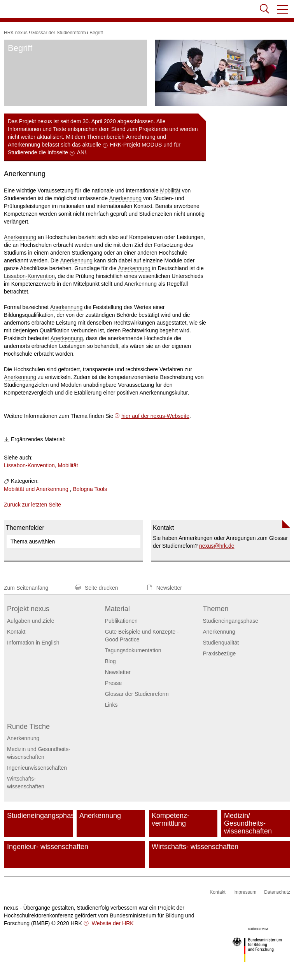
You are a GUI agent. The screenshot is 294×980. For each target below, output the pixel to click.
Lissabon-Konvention (29, 276)
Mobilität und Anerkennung (36, 489)
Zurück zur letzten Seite (32, 505)
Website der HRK (112, 923)
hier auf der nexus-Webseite (155, 416)
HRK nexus (16, 33)
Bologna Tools (90, 489)
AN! (81, 152)
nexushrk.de (217, 546)
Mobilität (170, 190)
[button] (283, 9)
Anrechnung (141, 137)
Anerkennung (24, 145)
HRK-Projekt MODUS (136, 145)
